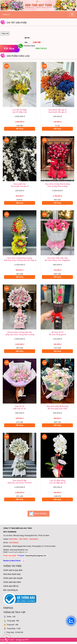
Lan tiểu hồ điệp (20, 110)
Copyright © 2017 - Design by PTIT (14, 640)
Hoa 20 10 (20, 406)
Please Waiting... (38, 514)
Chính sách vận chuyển (13, 578)
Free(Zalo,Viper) (29, 46)
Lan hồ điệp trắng (57, 480)
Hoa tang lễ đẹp (20, 480)
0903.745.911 (41, 48)
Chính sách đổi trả (11, 586)
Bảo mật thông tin (11, 590)
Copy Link (5, 33)
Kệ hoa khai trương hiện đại (20, 332)
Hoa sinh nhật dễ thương (57, 406)
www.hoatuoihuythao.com (19, 550)
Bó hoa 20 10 (57, 332)
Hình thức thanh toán (12, 574)
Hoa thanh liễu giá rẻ (57, 110)
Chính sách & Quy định (13, 570)
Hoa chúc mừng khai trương (57, 184)
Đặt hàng (20, 129)
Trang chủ (6, 15)
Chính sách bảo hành (12, 582)
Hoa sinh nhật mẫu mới (57, 258)
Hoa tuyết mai (20, 184)
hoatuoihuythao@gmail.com (18, 552)
